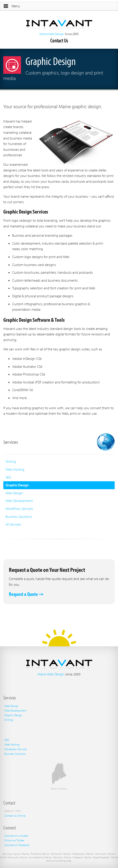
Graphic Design (17, 485)
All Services (13, 524)
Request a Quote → (26, 594)
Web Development (19, 501)
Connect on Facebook (17, 845)
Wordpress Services (16, 749)
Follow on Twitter (14, 840)
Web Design (14, 493)
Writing (11, 461)
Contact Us (59, 40)
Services (11, 442)
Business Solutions (19, 517)
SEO (8, 477)
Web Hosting (15, 469)
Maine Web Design (52, 34)
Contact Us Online (15, 816)
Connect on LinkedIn (16, 836)
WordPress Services (19, 509)
